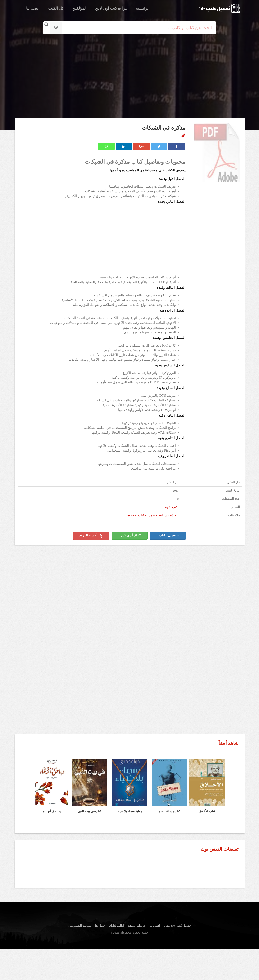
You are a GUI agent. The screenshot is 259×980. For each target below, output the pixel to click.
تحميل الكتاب (169, 536)
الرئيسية (143, 8)
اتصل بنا (33, 8)
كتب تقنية (171, 507)
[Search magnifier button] (46, 25)
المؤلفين (80, 8)
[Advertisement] (130, 76)
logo (219, 8)
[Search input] (136, 28)
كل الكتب (56, 8)
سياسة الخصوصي (80, 926)
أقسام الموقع (91, 536)
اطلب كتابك (117, 926)
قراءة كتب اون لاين (111, 8)
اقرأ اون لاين (131, 536)
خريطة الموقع (137, 926)
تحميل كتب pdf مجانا (177, 926)
